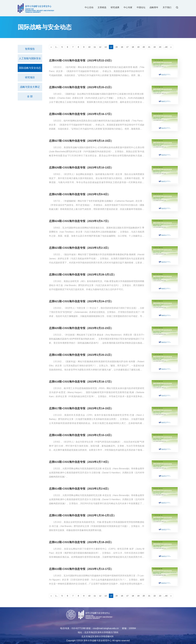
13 (106, 47)
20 (144, 47)
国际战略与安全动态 (30, 68)
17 (127, 47)
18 (133, 47)
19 (138, 47)
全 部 (30, 96)
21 (149, 47)
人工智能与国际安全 (30, 58)
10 (89, 47)
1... (57, 47)
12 (100, 47)
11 (95, 47)
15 (117, 47)
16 (122, 47)
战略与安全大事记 (30, 87)
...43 (165, 47)
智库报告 (30, 49)
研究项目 (30, 77)
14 (111, 47)
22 (155, 47)
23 (160, 47)
